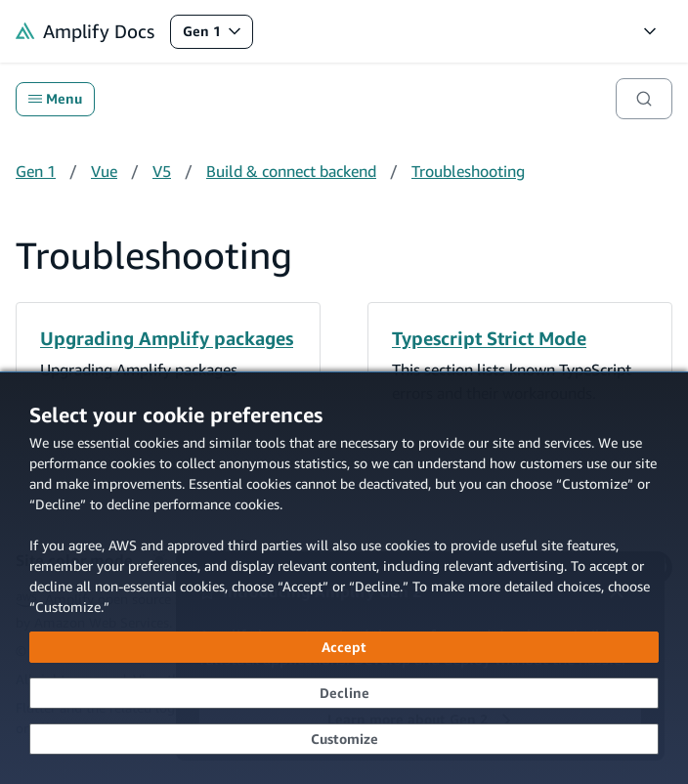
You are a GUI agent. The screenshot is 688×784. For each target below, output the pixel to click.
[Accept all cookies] (344, 647)
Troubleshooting (468, 171)
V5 (162, 171)
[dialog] (344, 578)
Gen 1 (217, 36)
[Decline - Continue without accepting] (344, 693)
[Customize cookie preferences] (344, 739)
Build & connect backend (291, 171)
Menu (55, 99)
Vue (104, 171)
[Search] (644, 99)
